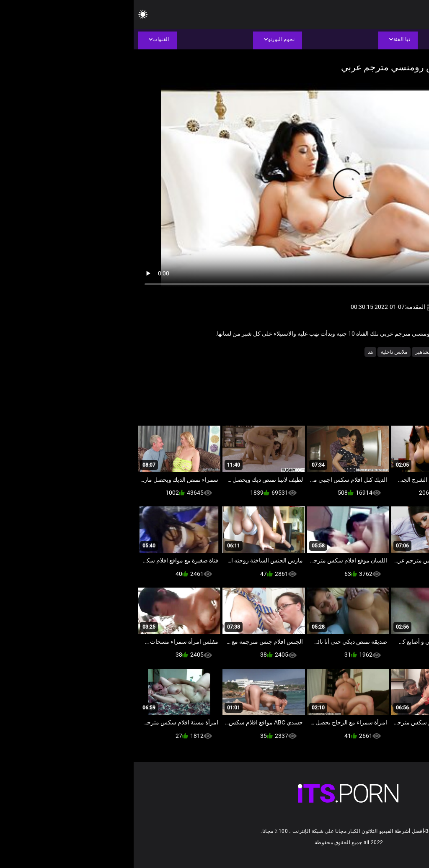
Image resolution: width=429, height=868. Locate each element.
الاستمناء (383, 352)
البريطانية (355, 352)
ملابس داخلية (260, 352)
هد (237, 352)
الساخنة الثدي (323, 352)
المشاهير (291, 352)
